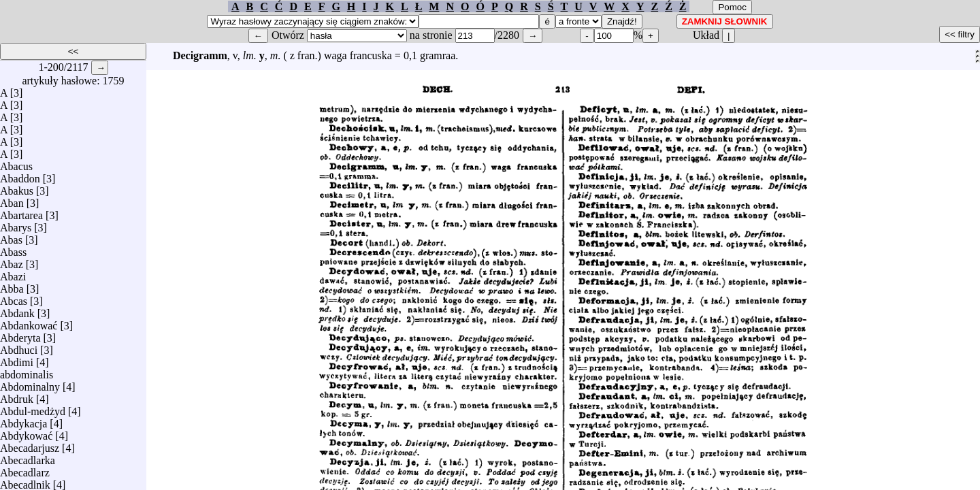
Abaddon (20, 175)
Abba (12, 285)
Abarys (16, 224)
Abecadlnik (25, 481)
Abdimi (17, 359)
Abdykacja (23, 420)
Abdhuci (19, 347)
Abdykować (26, 432)
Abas (11, 236)
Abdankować (29, 322)
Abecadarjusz (30, 445)
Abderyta (20, 334)
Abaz (12, 261)
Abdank (17, 310)
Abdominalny (30, 383)
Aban (12, 200)
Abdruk (17, 396)
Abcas (14, 298)
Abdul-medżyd (33, 408)
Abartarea (21, 212)
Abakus (17, 187)
